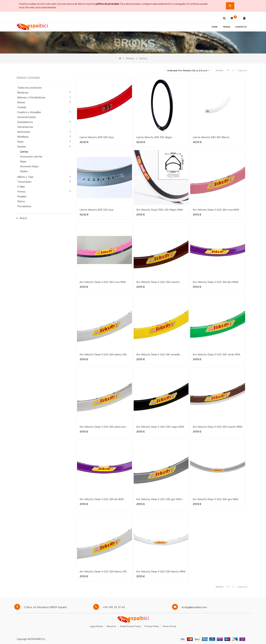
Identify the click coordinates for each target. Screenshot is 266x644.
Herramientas (25, 127)
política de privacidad (107, 4)
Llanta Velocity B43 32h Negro (154, 137)
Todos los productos (30, 88)
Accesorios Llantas (31, 157)
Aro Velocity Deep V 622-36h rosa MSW (103, 282)
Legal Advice (96, 626)
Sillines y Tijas (25, 177)
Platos (21, 201)
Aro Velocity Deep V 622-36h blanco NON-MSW (104, 355)
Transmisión (24, 182)
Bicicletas (23, 93)
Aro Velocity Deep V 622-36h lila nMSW (216, 282)
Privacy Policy (152, 626)
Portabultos (24, 206)
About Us (112, 626)
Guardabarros (25, 122)
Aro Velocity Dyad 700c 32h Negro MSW (160, 210)
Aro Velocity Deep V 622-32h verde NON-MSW (217, 355)
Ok (230, 6)
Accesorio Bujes (29, 166)
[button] (188, 71)
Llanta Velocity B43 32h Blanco (211, 137)
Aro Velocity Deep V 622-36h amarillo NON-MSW (158, 355)
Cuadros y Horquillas (29, 112)
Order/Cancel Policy (130, 626)
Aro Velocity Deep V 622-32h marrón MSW (217, 427)
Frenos (21, 192)
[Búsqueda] (160, 69)
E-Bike (21, 187)
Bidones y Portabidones (31, 98)
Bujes (23, 162)
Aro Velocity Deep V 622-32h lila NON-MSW (102, 500)
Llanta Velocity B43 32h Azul (96, 210)
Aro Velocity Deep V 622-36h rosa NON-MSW (216, 210)
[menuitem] (215, 27)
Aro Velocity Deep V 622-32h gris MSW (215, 499)
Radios (24, 171)
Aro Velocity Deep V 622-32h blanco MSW (161, 572)
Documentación (27, 117)
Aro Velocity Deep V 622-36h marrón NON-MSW (158, 282)
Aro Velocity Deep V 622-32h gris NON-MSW (159, 500)
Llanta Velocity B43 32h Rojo (97, 137)
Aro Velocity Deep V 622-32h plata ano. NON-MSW (103, 427)
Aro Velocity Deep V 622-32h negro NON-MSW (161, 427)
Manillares (23, 137)
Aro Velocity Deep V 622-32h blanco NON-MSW (104, 572)
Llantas (24, 152)
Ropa (20, 142)
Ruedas (22, 147)
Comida (22, 107)
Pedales (22, 197)
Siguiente (243, 70)
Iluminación (24, 132)
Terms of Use (169, 626)
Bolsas (21, 102)
